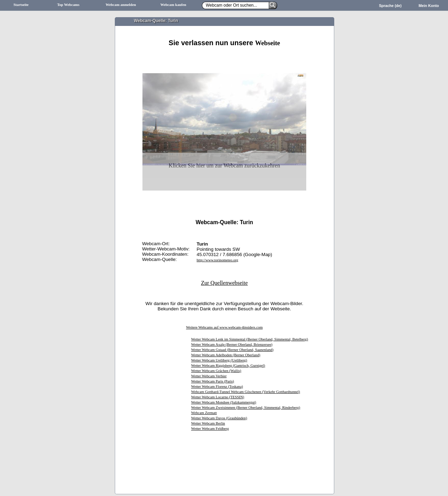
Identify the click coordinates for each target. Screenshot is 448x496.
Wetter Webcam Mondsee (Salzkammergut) (224, 402)
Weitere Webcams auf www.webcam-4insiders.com (224, 327)
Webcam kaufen (173, 5)
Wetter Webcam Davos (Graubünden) (219, 418)
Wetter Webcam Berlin (208, 423)
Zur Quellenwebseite (224, 283)
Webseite (268, 43)
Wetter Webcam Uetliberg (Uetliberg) (219, 360)
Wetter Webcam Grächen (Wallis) (216, 371)
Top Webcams (68, 5)
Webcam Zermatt (204, 413)
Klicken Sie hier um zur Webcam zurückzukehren (224, 166)
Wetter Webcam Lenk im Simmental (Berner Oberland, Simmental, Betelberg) (250, 339)
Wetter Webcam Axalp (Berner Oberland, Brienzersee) (232, 345)
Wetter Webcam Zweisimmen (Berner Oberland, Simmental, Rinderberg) (246, 408)
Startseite (21, 5)
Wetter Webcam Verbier (209, 376)
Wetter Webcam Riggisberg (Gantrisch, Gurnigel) (228, 366)
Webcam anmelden (121, 5)
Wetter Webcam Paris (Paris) (213, 381)
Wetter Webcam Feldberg (210, 429)
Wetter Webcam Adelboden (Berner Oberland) (226, 355)
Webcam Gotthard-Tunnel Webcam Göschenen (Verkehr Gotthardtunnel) (246, 392)
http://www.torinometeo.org (218, 260)
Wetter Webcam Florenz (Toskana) (217, 387)
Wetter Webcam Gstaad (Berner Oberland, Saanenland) (232, 350)
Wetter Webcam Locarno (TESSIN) (218, 397)
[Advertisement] (224, 55)
